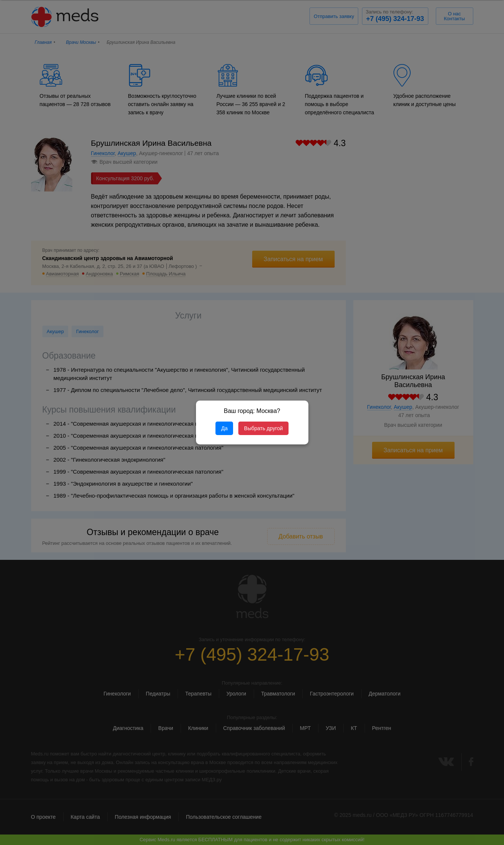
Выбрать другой (263, 428)
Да (224, 428)
